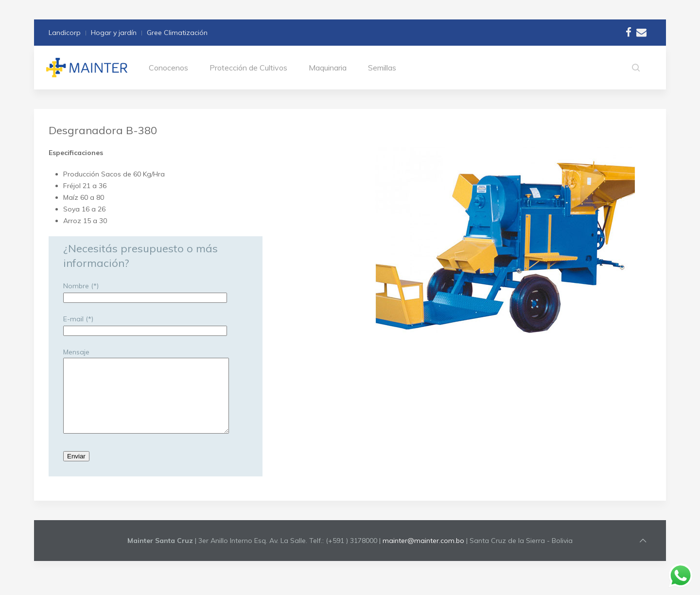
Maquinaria (328, 68)
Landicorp (65, 33)
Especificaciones (76, 153)
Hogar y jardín (114, 33)
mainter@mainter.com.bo (423, 555)
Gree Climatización (177, 33)
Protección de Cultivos (248, 68)
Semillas (382, 68)
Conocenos (168, 68)
